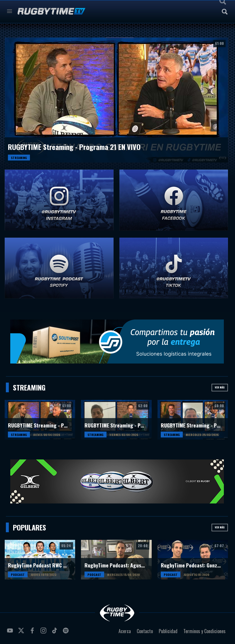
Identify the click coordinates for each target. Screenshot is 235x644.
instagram (44, 633)
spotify (67, 633)
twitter (22, 633)
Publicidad (168, 631)
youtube (11, 633)
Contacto (145, 631)
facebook (33, 633)
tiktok (55, 633)
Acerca (125, 631)
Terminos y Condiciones (204, 631)
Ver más (220, 387)
